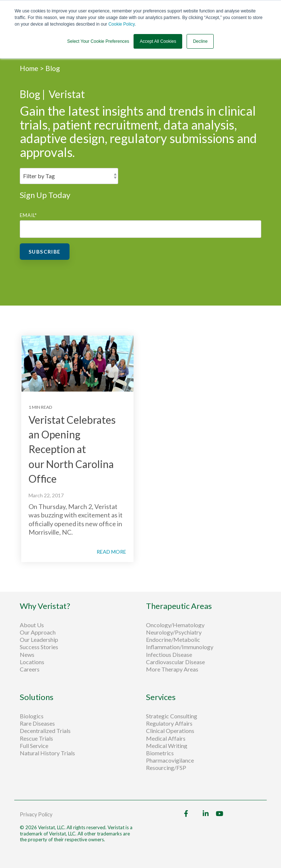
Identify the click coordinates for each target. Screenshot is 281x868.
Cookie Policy (121, 24)
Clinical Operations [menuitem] (171, 731)
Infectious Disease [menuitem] (169, 655)
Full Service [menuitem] (34, 746)
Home (30, 68)
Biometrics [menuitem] (160, 753)
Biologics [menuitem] (32, 716)
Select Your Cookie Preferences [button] (98, 41)
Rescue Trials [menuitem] (37, 738)
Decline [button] (200, 41)
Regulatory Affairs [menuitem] (169, 723)
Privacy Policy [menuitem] (36, 814)
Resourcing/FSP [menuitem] (166, 768)
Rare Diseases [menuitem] (37, 723)
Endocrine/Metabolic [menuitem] (173, 640)
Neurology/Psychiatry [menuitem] (174, 632)
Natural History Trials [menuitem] (47, 753)
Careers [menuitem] (30, 669)
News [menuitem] (27, 655)
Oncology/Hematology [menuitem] (175, 625)
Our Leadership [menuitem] (39, 640)
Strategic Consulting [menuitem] (172, 716)
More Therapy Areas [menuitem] (172, 669)
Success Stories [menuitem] (39, 647)
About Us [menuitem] (32, 625)
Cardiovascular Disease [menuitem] (175, 662)
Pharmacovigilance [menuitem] (170, 760)
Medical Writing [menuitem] (167, 746)
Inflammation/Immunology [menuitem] (180, 647)
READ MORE (111, 552)
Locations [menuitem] (32, 662)
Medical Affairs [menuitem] (166, 738)
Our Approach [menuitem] (38, 632)
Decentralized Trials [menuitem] (45, 731)
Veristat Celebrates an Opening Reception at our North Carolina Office (72, 449)
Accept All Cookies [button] (158, 41)
